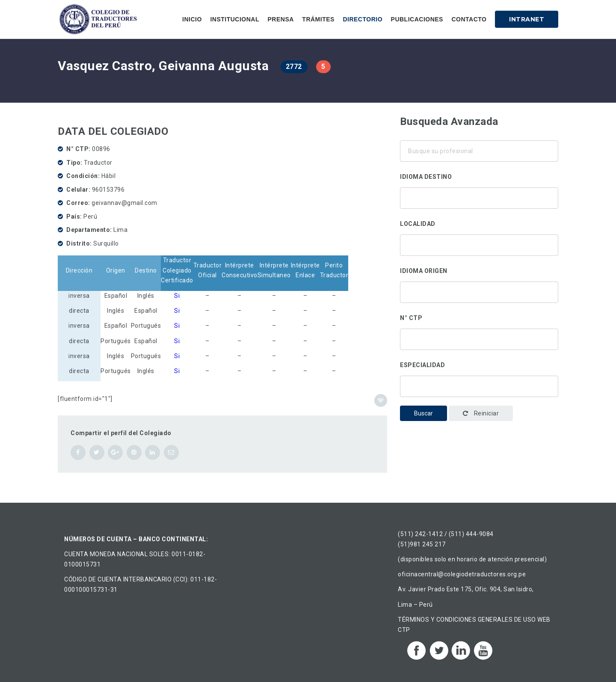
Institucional (235, 19)
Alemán (479, 196)
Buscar (423, 413)
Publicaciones (417, 19)
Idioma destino (426, 177)
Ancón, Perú (479, 254)
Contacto (469, 19)
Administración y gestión (479, 395)
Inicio (192, 19)
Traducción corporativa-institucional (479, 384)
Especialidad (422, 365)
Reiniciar (481, 413)
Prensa (280, 19)
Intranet (527, 19)
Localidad (418, 224)
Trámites (318, 19)
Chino (479, 207)
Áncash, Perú (479, 243)
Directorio (363, 19)
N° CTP (411, 318)
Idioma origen (424, 271)
